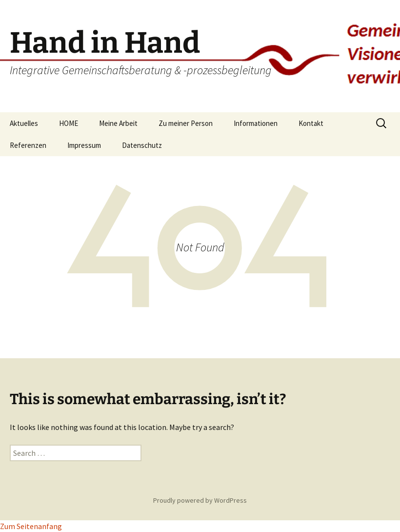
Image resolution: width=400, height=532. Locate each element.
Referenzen (28, 145)
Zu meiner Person (186, 123)
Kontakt (311, 123)
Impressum (84, 145)
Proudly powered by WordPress (200, 500)
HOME (69, 123)
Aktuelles (24, 123)
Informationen (256, 123)
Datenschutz (142, 145)
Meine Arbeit (118, 123)
